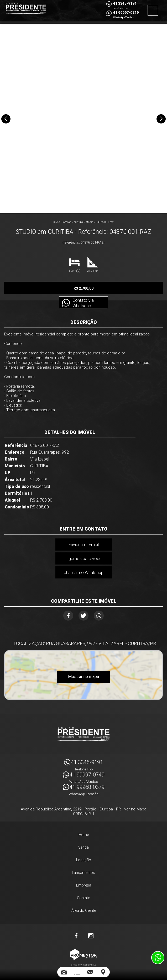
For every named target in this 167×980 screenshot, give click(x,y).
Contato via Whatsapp (83, 303)
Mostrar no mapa (83, 677)
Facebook (68, 616)
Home (84, 833)
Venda (83, 846)
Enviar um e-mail (84, 545)
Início (57, 222)
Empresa (84, 884)
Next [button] (161, 119)
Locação (67, 222)
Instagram (91, 934)
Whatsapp (99, 616)
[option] (83, 118)
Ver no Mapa (135, 808)
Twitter (83, 616)
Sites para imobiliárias (83, 964)
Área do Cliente (84, 909)
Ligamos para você (84, 559)
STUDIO (89, 222)
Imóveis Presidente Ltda (83, 733)
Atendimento (158, 958)
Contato (84, 897)
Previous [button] (6, 119)
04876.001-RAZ (105, 222)
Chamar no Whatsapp (83, 573)
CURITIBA (78, 222)
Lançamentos (83, 871)
